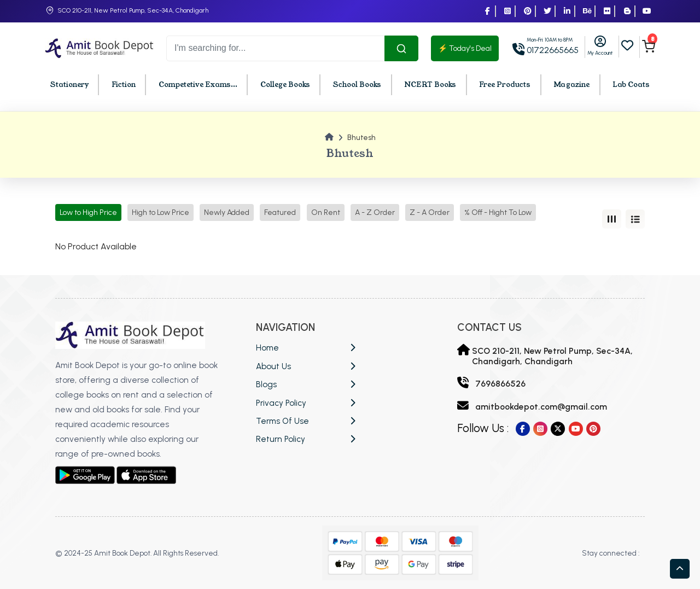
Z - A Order (430, 212)
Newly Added (227, 212)
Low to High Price (88, 212)
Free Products (505, 85)
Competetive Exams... (198, 85)
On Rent (326, 212)
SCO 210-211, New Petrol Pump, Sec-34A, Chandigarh (133, 10)
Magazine (571, 85)
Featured (280, 212)
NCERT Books (430, 85)
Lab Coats (631, 85)
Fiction (124, 85)
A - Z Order (375, 212)
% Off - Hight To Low (498, 212)
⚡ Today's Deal (465, 48)
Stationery (69, 85)
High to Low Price (161, 212)
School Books (357, 85)
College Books (285, 85)
